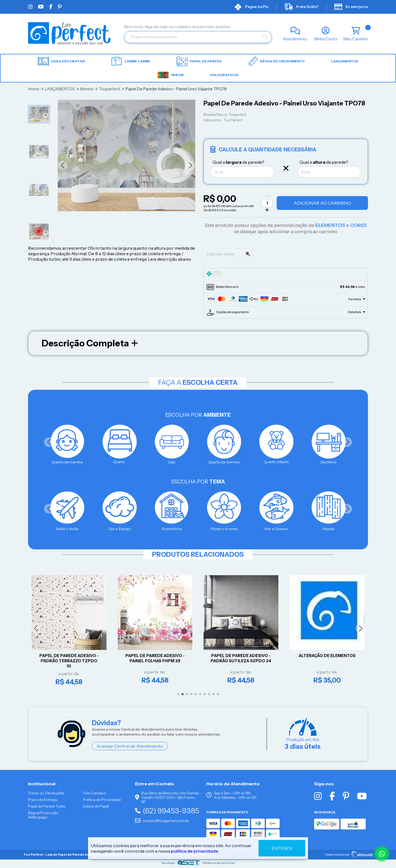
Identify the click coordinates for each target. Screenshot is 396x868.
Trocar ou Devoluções (46, 793)
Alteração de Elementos (328, 656)
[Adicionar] (267, 210)
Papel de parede (199, 61)
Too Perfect (233, 120)
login (165, 27)
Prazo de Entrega (42, 800)
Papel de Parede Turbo (47, 806)
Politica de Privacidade (102, 800)
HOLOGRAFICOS (224, 75)
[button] (63, 165)
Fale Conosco (94, 793)
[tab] (286, 274)
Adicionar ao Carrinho (322, 203)
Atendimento (295, 39)
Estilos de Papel (96, 806)
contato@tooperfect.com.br (162, 821)
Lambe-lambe (131, 61)
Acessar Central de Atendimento (130, 746)
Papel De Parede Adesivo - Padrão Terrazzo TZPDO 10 (70, 661)
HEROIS (171, 75)
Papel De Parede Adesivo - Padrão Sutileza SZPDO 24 (243, 658)
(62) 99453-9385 (167, 811)
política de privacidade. (195, 851)
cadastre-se (186, 27)
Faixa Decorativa (61, 61)
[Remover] (267, 196)
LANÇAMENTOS (344, 61)
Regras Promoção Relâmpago (43, 815)
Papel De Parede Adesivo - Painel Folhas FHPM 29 (156, 658)
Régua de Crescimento (276, 61)
